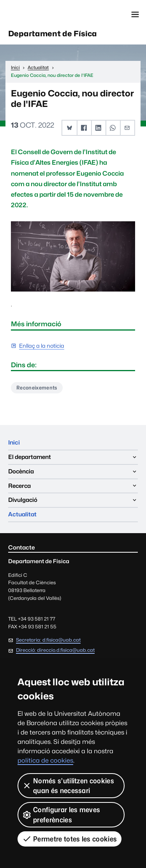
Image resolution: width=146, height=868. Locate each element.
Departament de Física (53, 34)
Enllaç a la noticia (42, 346)
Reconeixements (37, 388)
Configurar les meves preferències (61, 815)
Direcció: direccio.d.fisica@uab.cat (55, 650)
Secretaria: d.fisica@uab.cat (48, 640)
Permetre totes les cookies (69, 839)
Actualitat (22, 514)
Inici (14, 442)
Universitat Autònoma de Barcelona (41, 14)
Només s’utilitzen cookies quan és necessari (68, 786)
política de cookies (45, 760)
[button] (69, 128)
